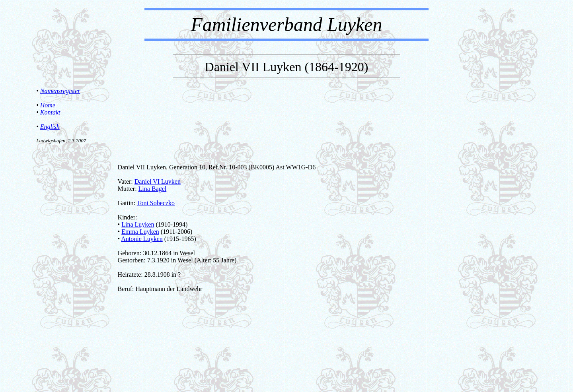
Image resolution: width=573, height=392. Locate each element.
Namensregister (60, 91)
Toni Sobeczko (156, 203)
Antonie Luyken (142, 239)
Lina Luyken (138, 224)
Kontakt (50, 112)
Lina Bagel (153, 189)
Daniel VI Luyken (158, 181)
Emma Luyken (140, 232)
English (50, 127)
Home (48, 105)
